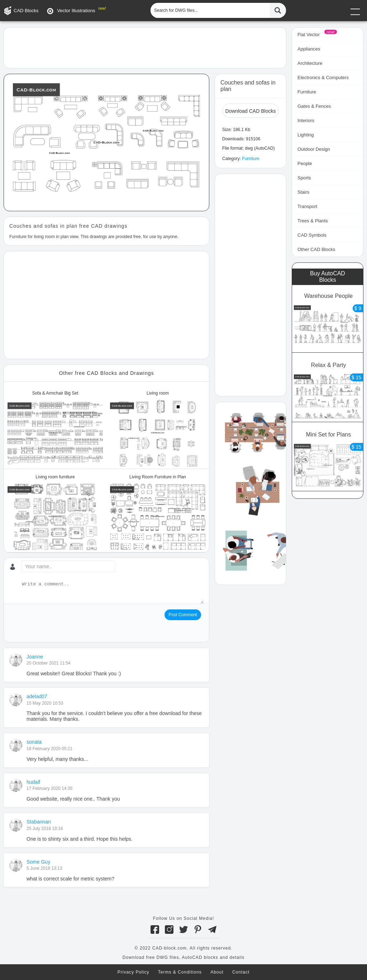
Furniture (251, 159)
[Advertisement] (145, 47)
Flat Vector (309, 35)
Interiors (306, 120)
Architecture (310, 63)
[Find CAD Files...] (278, 10)
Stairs (303, 192)
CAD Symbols (312, 235)
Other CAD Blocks (316, 249)
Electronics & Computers (323, 78)
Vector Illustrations (76, 11)
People (305, 163)
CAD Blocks (26, 11)
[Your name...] (68, 566)
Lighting (306, 135)
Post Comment (183, 615)
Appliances (309, 49)
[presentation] (64, 623)
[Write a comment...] (112, 592)
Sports (304, 178)
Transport (307, 206)
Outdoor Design (314, 149)
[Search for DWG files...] (210, 10)
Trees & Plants (313, 221)
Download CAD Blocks (251, 111)
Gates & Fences (314, 106)
